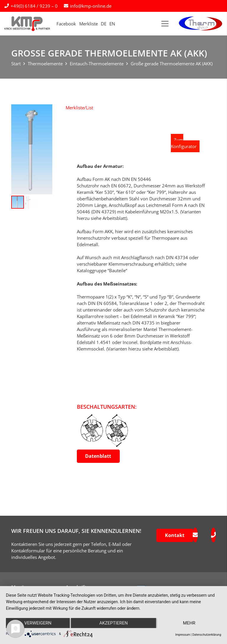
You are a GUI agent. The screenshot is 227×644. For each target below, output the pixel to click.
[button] (79, 108)
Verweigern (38, 623)
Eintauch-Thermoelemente (97, 64)
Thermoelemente (45, 64)
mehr (189, 623)
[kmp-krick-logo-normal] (27, 24)
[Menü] (165, 24)
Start (16, 64)
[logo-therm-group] (200, 24)
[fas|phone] (213, 535)
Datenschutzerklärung (207, 635)
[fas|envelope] (195, 535)
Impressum (183, 635)
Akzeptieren (113, 623)
